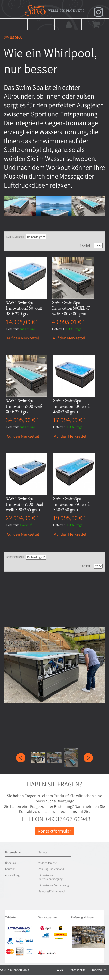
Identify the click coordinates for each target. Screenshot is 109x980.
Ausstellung (12, 875)
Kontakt (10, 869)
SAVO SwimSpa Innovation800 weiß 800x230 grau (24, 406)
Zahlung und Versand (51, 869)
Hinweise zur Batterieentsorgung (51, 877)
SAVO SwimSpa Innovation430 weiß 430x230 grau (71, 406)
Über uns (11, 863)
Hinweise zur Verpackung (54, 885)
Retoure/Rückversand (51, 891)
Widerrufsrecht (47, 863)
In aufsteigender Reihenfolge (51, 237)
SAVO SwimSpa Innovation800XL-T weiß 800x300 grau (71, 308)
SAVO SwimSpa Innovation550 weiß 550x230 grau (71, 504)
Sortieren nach (15, 237)
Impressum (99, 970)
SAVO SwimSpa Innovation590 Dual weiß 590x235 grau (24, 504)
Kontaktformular (55, 831)
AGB (60, 970)
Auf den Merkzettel (23, 338)
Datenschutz (77, 970)
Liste (99, 237)
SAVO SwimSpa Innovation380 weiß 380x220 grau (24, 308)
